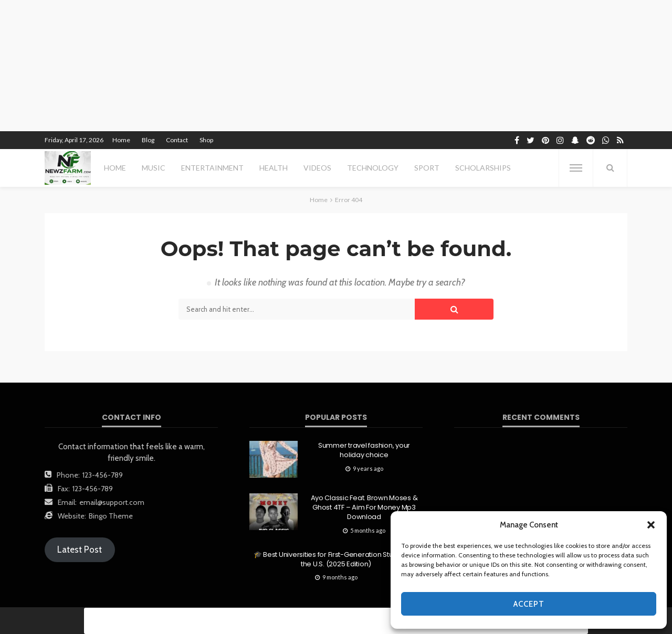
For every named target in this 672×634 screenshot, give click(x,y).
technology (373, 168)
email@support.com (112, 502)
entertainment (212, 168)
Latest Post (80, 550)
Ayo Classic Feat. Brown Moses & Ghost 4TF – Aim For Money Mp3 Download (364, 508)
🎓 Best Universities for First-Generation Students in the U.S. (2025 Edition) (336, 559)
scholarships (483, 168)
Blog (148, 140)
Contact (177, 140)
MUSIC (154, 168)
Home (121, 140)
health (274, 168)
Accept (529, 604)
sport (427, 168)
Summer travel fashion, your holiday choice (364, 450)
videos (317, 168)
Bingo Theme (111, 516)
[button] (651, 525)
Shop (206, 140)
